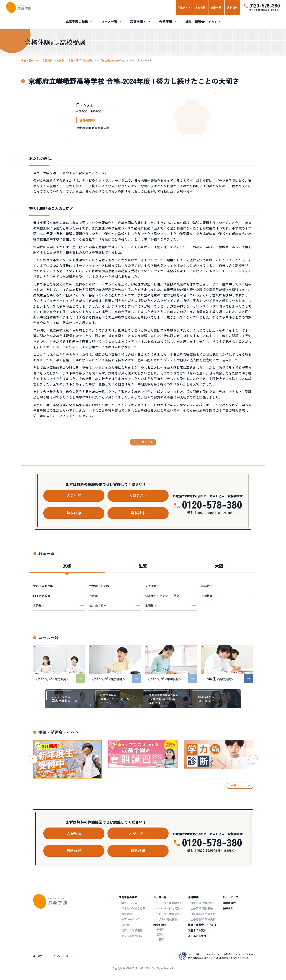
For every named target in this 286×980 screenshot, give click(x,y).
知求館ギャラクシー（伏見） (164, 596)
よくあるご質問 (197, 936)
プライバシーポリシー (64, 956)
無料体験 (216, 7)
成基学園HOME (30, 60)
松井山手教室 (98, 605)
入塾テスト (184, 7)
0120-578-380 (265, 5)
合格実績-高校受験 (53, 60)
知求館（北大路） (101, 586)
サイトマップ (230, 897)
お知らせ (228, 908)
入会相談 (200, 7)
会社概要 (38, 956)
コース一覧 (109, 22)
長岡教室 (207, 596)
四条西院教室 (42, 596)
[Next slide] (253, 759)
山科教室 (207, 586)
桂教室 (93, 596)
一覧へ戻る (146, 442)
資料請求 (232, 7)
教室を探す (138, 22)
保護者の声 (229, 903)
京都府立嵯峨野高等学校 (111, 60)
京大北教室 (152, 586)
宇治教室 (39, 605)
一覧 (234, 785)
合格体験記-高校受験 (80, 60)
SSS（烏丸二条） (44, 586)
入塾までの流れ (197, 930)
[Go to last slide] (33, 759)
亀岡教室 (151, 605)
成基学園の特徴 (77, 22)
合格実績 (166, 22)
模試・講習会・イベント (203, 22)
